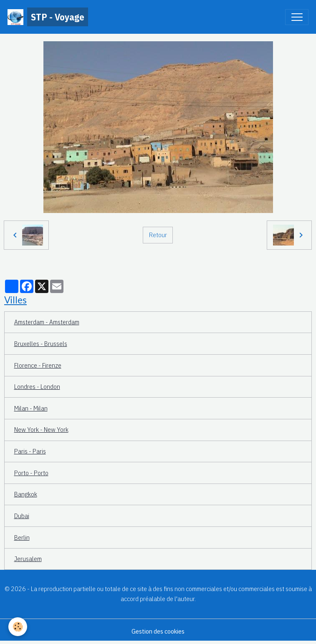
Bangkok (26, 494)
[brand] (48, 17)
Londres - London (37, 386)
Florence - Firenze (38, 365)
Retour (158, 235)
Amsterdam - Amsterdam (47, 322)
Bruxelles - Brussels (41, 343)
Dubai (22, 516)
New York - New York (41, 429)
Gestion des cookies (158, 631)
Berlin (22, 537)
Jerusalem (28, 559)
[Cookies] (18, 627)
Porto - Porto (31, 473)
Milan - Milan (31, 408)
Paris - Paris (30, 451)
